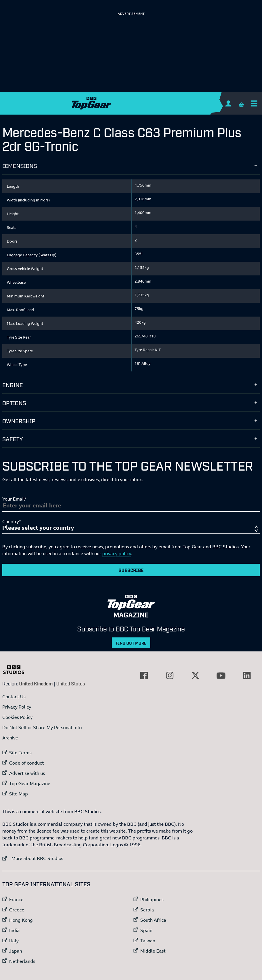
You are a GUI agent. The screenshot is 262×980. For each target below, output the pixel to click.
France (16, 899)
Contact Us (14, 697)
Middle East (153, 951)
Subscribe (131, 570)
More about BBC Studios (33, 858)
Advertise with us (27, 773)
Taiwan (148, 941)
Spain (146, 930)
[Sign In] (228, 103)
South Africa (153, 920)
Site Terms (20, 753)
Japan (16, 951)
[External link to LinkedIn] (247, 675)
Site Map (19, 794)
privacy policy (117, 553)
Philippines (152, 899)
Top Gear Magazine (30, 783)
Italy (14, 941)
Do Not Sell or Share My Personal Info (42, 727)
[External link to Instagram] (170, 675)
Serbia (147, 910)
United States (71, 683)
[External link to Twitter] (195, 675)
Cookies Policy (17, 717)
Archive (10, 738)
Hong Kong (21, 920)
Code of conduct (26, 763)
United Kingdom (36, 683)
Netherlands (22, 961)
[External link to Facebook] (144, 675)
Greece (17, 910)
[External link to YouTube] (221, 675)
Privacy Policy (17, 707)
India (14, 930)
